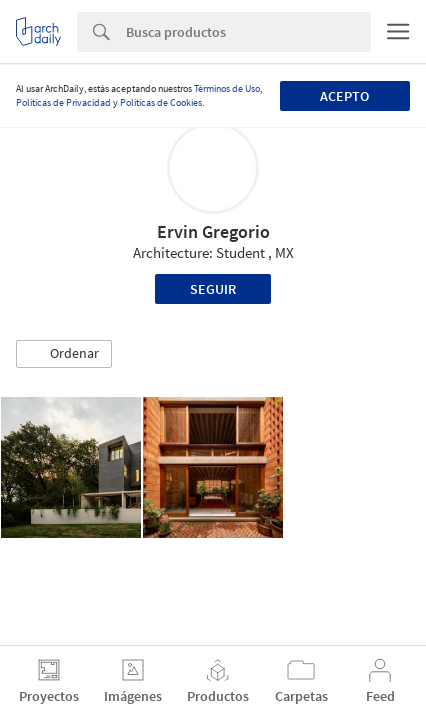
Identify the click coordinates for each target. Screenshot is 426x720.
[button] (64, 354)
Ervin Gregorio (213, 231)
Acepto (344, 96)
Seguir (213, 289)
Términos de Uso (227, 88)
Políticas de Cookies (161, 102)
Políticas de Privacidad (63, 102)
